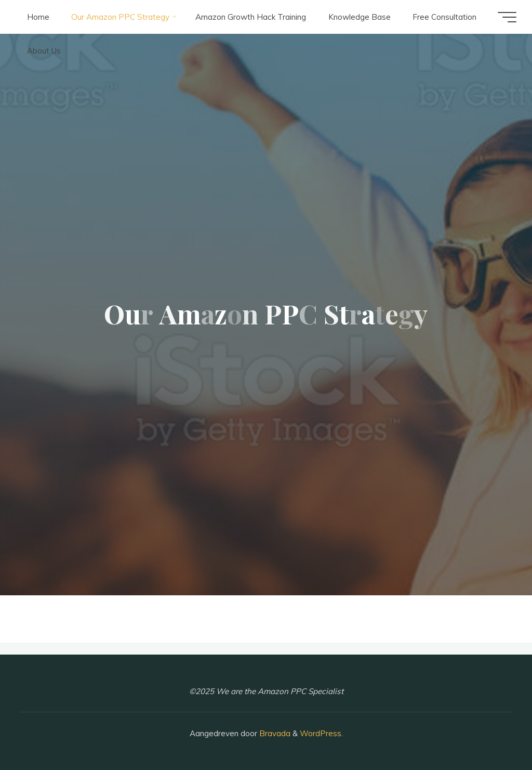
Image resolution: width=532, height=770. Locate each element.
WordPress (321, 733)
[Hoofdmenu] (507, 17)
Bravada (274, 733)
